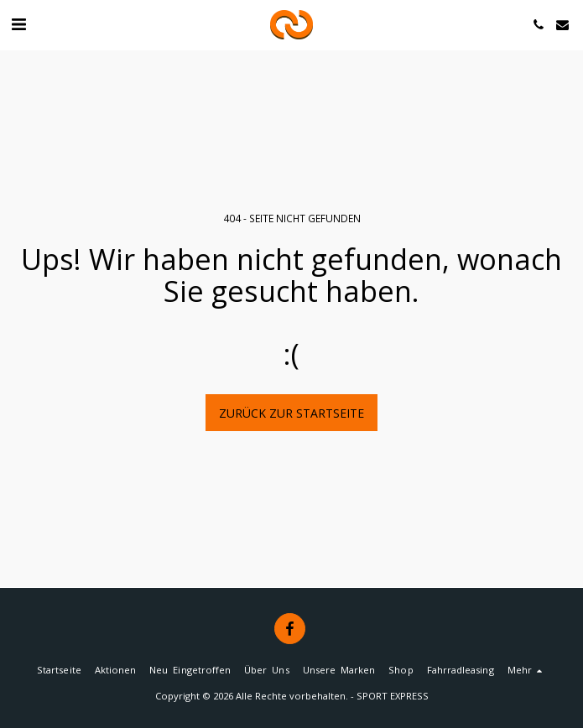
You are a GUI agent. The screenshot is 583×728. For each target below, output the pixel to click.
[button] (18, 24)
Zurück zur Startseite (291, 413)
